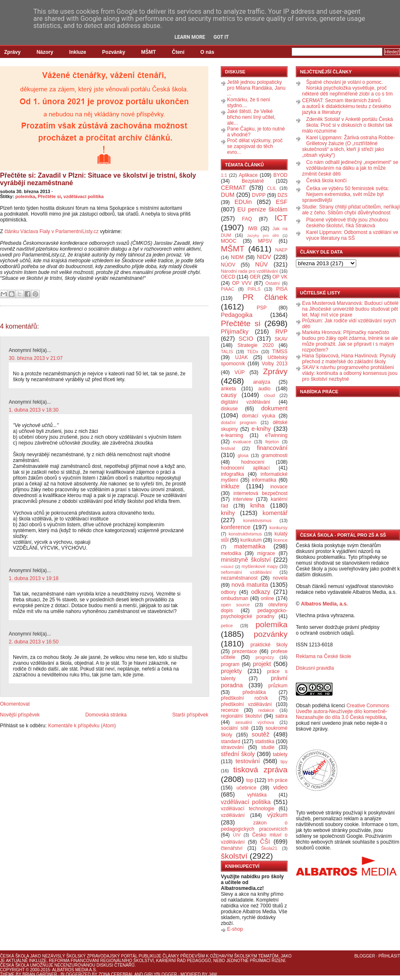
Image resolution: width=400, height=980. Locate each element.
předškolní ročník (244, 698)
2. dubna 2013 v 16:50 (34, 642)
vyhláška (257, 795)
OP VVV (242, 283)
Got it (221, 37)
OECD (228, 277)
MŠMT (149, 52)
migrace (266, 553)
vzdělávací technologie (247, 809)
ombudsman (235, 598)
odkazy (261, 592)
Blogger (365, 956)
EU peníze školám (262, 209)
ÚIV (237, 835)
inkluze (230, 486)
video (280, 787)
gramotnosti (274, 455)
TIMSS (280, 352)
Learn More (190, 37)
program (230, 664)
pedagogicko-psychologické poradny (254, 613)
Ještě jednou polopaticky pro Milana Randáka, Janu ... (256, 88)
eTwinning (276, 435)
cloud (270, 395)
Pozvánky (114, 52)
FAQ (247, 219)
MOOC (229, 241)
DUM (228, 195)
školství (234, 856)
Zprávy (12, 52)
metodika (231, 553)
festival (228, 448)
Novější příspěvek (20, 715)
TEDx (253, 352)
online (267, 598)
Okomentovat (15, 704)
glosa (243, 455)
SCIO (246, 339)
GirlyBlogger (161, 974)
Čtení (178, 52)
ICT (281, 218)
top (250, 780)
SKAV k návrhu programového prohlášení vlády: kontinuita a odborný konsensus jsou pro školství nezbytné (350, 373)
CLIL (271, 188)
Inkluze (78, 52)
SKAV (281, 339)
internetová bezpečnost (260, 493)
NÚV (261, 264)
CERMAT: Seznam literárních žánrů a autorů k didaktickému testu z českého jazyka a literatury (346, 106)
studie (268, 747)
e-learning (232, 435)
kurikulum (251, 540)
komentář (275, 513)
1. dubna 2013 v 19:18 (34, 578)
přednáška (254, 692)
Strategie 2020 (256, 345)
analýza (261, 382)
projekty (231, 671)
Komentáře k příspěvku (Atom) (82, 726)
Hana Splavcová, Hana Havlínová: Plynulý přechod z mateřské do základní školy (349, 359)
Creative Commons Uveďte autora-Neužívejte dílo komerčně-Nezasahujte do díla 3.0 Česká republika (342, 711)
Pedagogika (237, 315)
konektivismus (257, 520)
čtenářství (232, 848)
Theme (7, 974)
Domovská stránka (106, 715)
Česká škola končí (326, 181)
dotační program (239, 422)
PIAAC (227, 289)
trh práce (278, 780)
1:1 (224, 175)
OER (255, 277)
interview (243, 499)
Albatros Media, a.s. (324, 604)
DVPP (259, 195)
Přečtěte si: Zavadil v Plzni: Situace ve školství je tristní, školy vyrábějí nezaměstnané (98, 179)
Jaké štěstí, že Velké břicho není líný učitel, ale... (251, 117)
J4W (213, 974)
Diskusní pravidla (315, 668)
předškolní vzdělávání (246, 704)
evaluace (242, 442)
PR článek (265, 297)
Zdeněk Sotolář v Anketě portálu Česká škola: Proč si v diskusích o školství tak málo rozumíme (347, 125)
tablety (280, 754)
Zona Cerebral (116, 974)
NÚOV (228, 265)
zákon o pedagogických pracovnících (254, 826)
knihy (228, 513)
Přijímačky (235, 332)
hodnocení (253, 462)
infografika (232, 474)
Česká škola (14, 956)
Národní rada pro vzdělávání (249, 271)
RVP (281, 332)
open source (235, 605)
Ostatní (273, 283)
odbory (229, 592)
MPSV (265, 241)
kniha (257, 505)
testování (247, 761)
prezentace (244, 651)
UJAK (241, 357)
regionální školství (241, 716)
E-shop (235, 929)
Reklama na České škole (324, 656)
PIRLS (254, 289)
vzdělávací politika (84, 196)
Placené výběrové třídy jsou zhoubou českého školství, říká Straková (347, 223)
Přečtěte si (50, 196)
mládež (227, 567)
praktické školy (269, 645)
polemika (25, 196)
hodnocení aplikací (245, 468)
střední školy (238, 754)
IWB (253, 229)
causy (229, 395)
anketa (228, 389)
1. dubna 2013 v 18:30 (34, 410)
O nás (207, 52)
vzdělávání (233, 815)
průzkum (278, 686)
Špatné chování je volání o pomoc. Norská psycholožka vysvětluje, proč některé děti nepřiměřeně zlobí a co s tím (347, 88)
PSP (262, 308)
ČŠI (265, 842)
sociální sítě (235, 728)
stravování (232, 747)
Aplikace (248, 175)
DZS (282, 195)
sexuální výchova (255, 722)
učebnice (246, 788)
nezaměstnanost (239, 578)
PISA (282, 289)
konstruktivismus (245, 534)
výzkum (277, 815)
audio (264, 389)
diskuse (229, 409)
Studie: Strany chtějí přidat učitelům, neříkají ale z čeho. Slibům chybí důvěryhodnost (351, 210)
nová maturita (250, 585)
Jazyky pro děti (263, 235)
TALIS (227, 352)
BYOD (280, 175)
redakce (266, 710)
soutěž (260, 734)
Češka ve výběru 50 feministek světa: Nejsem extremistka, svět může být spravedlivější (346, 194)
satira (281, 716)
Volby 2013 (275, 364)
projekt (262, 664)
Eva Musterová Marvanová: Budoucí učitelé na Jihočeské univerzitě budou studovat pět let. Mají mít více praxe (350, 309)
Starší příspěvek (190, 715)
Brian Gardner (40, 974)
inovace (279, 487)
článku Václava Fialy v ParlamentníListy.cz (52, 231)
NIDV (264, 257)
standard (231, 741)
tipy (284, 761)
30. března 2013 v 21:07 (36, 358)
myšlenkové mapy (260, 566)
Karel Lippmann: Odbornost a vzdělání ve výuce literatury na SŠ (352, 235)
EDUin (243, 202)
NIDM (237, 257)
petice (227, 626)
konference (236, 527)
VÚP (240, 372)
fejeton (272, 442)
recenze (230, 710)
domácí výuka (259, 416)
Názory (45, 52)
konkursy (279, 528)
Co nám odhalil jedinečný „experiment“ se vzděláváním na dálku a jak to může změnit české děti (350, 168)
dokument (274, 408)
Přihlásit (389, 956)
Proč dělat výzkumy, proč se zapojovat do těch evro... (255, 146)
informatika (264, 480)
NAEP (281, 250)
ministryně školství (246, 560)
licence (280, 540)
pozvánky (271, 634)
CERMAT (233, 188)
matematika (250, 546)
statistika (265, 741)
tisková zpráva (260, 770)
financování (272, 448)
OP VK (280, 277)
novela (280, 578)
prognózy (265, 657)
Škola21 (269, 848)
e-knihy (261, 429)
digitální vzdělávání (246, 402)
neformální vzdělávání (246, 572)
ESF (282, 202)
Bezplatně (253, 181)
